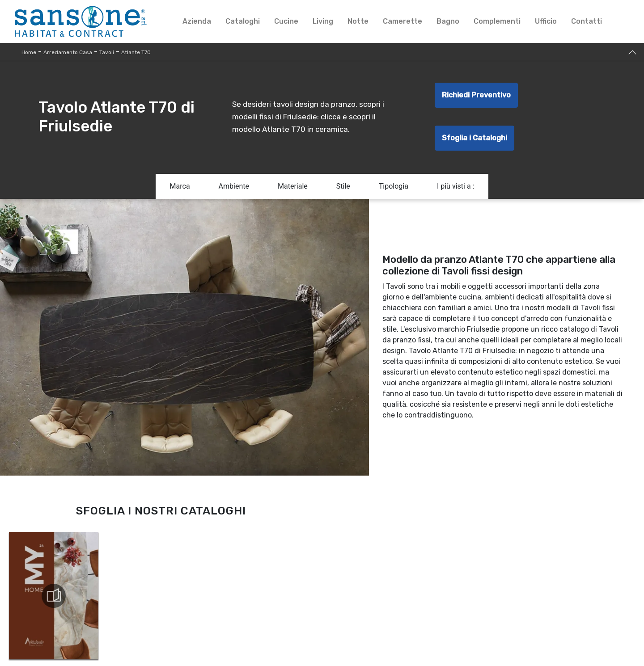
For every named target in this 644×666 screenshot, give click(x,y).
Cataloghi (243, 21)
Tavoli (107, 52)
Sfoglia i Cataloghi (475, 138)
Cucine (286, 21)
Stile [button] (343, 186)
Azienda (197, 21)
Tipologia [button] (394, 186)
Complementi (497, 21)
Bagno (448, 21)
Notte (358, 21)
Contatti (587, 21)
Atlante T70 (136, 52)
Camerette (402, 21)
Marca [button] (180, 186)
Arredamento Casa (68, 52)
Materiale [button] (293, 186)
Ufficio (546, 21)
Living (323, 21)
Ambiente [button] (234, 186)
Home (29, 52)
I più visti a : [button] (456, 186)
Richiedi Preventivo (476, 95)
